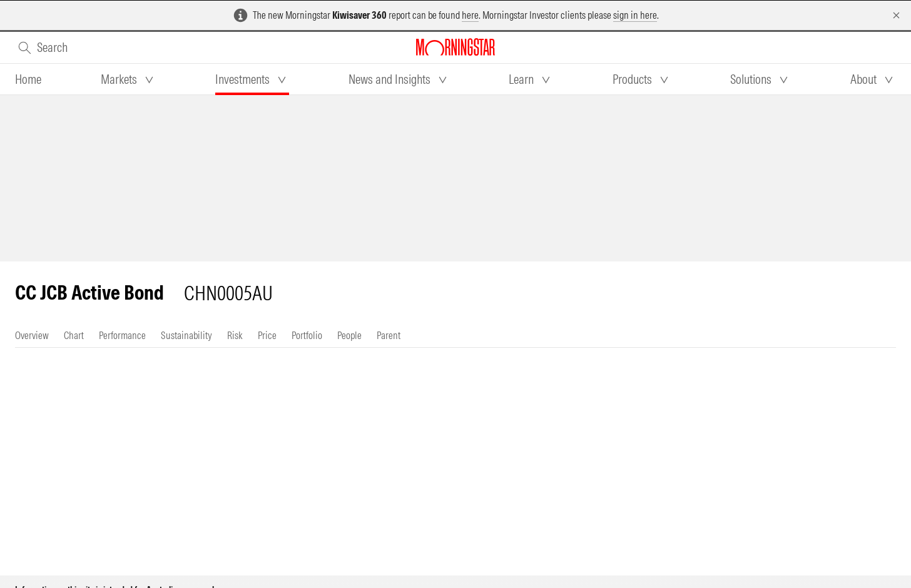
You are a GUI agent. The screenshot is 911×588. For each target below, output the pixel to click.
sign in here (635, 15)
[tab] (28, 79)
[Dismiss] (896, 15)
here (470, 15)
